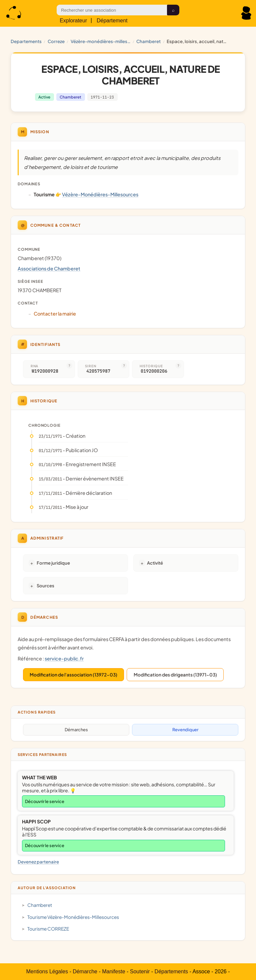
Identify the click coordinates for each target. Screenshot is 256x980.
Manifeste (113, 971)
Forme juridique (53, 563)
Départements (171, 971)
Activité (155, 563)
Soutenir (140, 971)
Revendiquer (185, 730)
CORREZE (56, 41)
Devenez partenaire (38, 862)
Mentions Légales (47, 971)
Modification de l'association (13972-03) (73, 675)
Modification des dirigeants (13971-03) (175, 675)
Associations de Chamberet (49, 268)
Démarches (76, 730)
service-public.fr (64, 658)
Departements (26, 41)
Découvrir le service (45, 801)
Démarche (85, 971)
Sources (45, 585)
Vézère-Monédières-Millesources (101, 41)
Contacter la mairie (55, 314)
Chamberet (148, 41)
